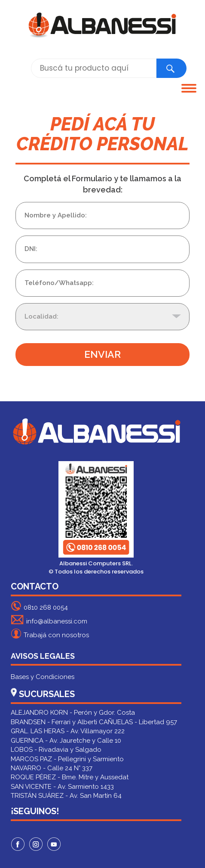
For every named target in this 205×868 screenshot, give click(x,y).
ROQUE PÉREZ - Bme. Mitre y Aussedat (70, 777)
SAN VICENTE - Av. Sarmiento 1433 (62, 787)
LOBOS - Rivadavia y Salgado (56, 750)
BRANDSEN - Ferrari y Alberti (54, 722)
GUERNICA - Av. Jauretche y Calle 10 (66, 741)
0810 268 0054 (39, 606)
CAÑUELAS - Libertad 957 (138, 722)
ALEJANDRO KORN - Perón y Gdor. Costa (73, 713)
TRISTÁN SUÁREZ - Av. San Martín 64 (66, 796)
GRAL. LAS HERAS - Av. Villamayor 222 (68, 731)
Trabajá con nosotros (50, 634)
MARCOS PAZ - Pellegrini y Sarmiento (67, 759)
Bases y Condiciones (43, 677)
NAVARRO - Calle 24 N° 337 (52, 768)
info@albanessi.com (49, 620)
